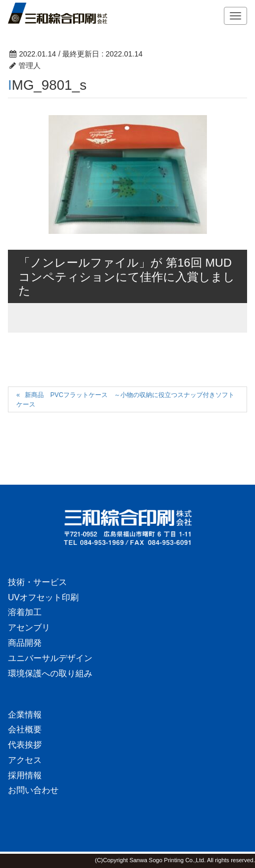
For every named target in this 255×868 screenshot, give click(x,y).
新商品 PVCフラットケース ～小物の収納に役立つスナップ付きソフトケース (125, 399)
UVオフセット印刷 (43, 597)
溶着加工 (25, 612)
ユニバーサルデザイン (50, 658)
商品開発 (25, 643)
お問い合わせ (33, 790)
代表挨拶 (25, 745)
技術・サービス (37, 582)
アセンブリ (29, 628)
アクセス (25, 760)
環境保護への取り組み (50, 673)
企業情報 (25, 715)
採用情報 (25, 775)
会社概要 (25, 729)
